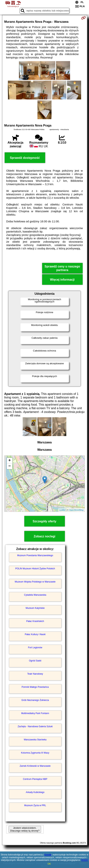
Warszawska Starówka (35, 740)
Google (48, 855)
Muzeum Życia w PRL (35, 805)
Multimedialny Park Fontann (35, 713)
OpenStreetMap (76, 510)
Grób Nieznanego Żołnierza (35, 700)
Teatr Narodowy (35, 674)
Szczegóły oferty (44, 521)
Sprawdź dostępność (25, 158)
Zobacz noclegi (45, 536)
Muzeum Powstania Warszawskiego (35, 555)
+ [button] (9, 461)
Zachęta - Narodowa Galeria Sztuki (35, 726)
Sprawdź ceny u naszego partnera (62, 268)
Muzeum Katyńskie (35, 608)
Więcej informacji (62, 280)
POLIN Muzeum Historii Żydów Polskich (35, 569)
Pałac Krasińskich (35, 621)
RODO (85, 860)
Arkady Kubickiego (35, 792)
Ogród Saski (35, 661)
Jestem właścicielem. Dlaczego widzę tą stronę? (25, 829)
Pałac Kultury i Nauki (35, 634)
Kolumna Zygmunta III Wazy (35, 753)
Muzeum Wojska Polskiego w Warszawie (35, 582)
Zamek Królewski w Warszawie (35, 766)
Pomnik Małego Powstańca (35, 687)
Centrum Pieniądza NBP (35, 779)
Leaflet (62, 510)
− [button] (9, 466)
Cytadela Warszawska (35, 595)
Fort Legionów (35, 648)
